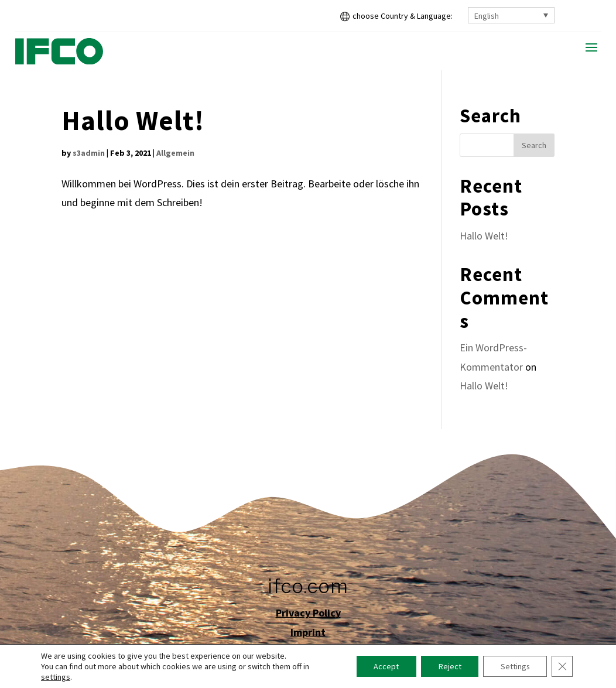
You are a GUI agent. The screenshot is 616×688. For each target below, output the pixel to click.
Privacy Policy (308, 613)
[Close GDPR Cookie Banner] (562, 666)
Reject (448, 666)
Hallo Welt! (133, 120)
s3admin (89, 153)
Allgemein (175, 153)
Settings (514, 666)
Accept (384, 666)
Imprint (308, 632)
